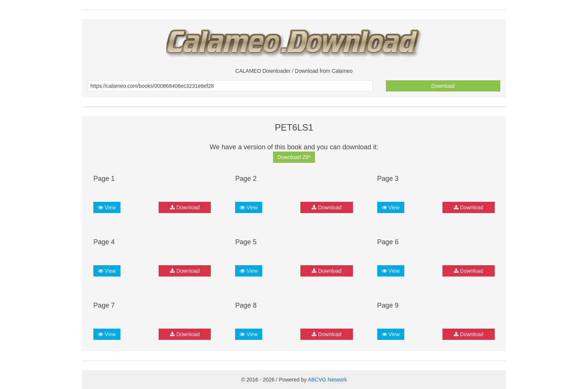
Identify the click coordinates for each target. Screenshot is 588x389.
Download (443, 86)
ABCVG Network (327, 380)
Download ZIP (294, 157)
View (107, 207)
